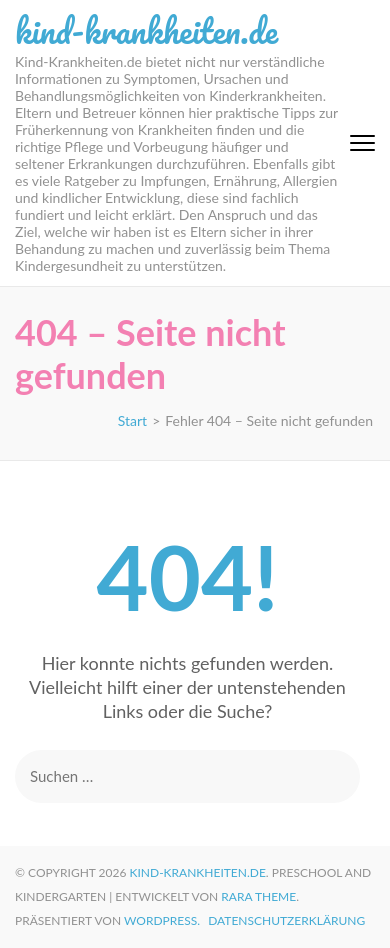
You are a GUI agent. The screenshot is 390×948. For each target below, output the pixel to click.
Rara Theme (258, 896)
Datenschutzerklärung (286, 920)
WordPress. (162, 920)
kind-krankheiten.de (146, 30)
